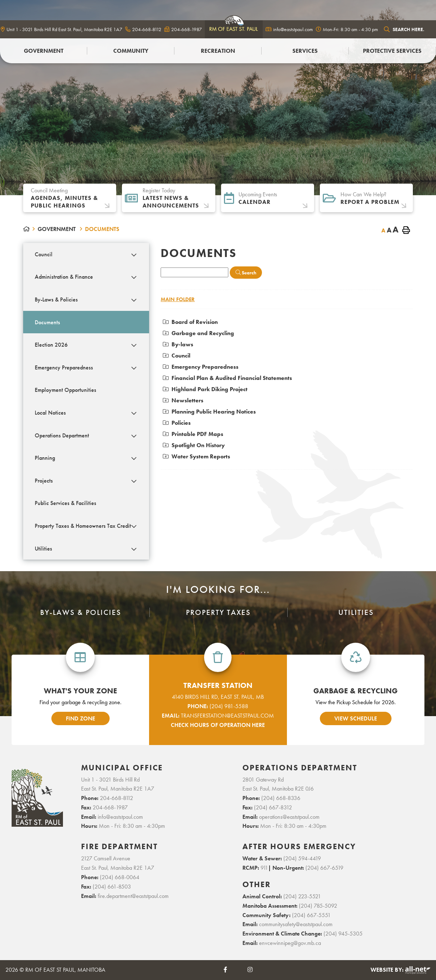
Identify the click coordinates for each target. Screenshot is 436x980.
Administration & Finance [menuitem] (64, 277)
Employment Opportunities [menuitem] (65, 390)
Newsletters (183, 400)
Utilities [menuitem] (43, 549)
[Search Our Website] (408, 29)
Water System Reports (196, 456)
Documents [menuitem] (47, 322)
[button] (134, 255)
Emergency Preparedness (201, 367)
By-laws (178, 344)
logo (234, 28)
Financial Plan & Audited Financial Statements (227, 378)
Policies (177, 423)
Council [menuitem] (44, 254)
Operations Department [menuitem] (62, 435)
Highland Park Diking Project (205, 389)
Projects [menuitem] (44, 481)
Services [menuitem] (305, 51)
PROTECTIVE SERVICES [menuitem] (392, 51)
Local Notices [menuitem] (50, 413)
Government (57, 229)
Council (177, 356)
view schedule (356, 718)
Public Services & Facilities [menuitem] (65, 503)
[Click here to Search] (246, 273)
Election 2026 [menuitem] (51, 345)
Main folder (178, 299)
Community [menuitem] (131, 51)
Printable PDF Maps (193, 434)
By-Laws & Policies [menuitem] (56, 299)
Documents (102, 229)
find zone (81, 718)
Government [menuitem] (44, 51)
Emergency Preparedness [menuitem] (64, 367)
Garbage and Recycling (198, 333)
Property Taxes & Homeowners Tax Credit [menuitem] (83, 526)
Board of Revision (190, 322)
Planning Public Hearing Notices (209, 412)
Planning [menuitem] (45, 458)
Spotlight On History (194, 445)
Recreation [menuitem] (218, 51)
